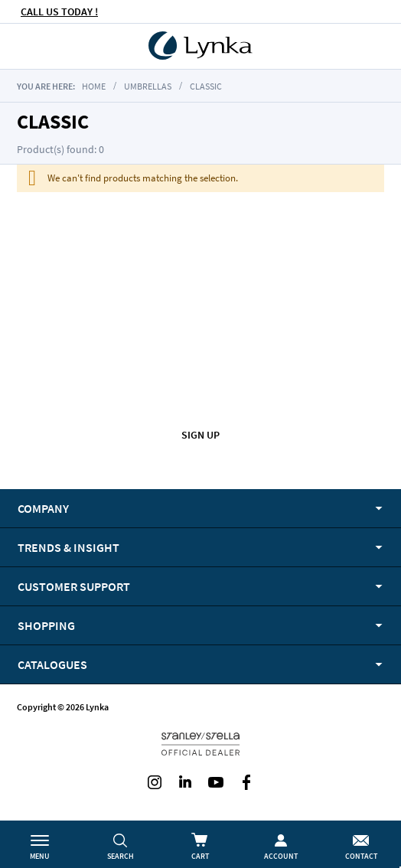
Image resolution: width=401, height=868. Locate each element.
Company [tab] (43, 508)
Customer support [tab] (74, 586)
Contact (361, 856)
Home (94, 86)
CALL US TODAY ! (59, 11)
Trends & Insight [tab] (68, 547)
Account (281, 856)
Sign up (200, 435)
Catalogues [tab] (52, 664)
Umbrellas (148, 86)
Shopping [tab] (46, 625)
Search (121, 856)
